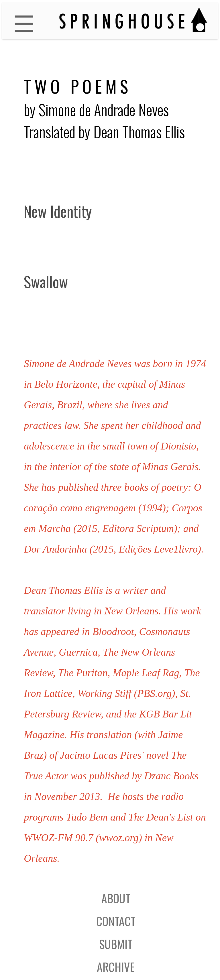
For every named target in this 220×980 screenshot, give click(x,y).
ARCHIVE (116, 967)
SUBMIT (116, 944)
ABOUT (116, 898)
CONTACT (116, 921)
